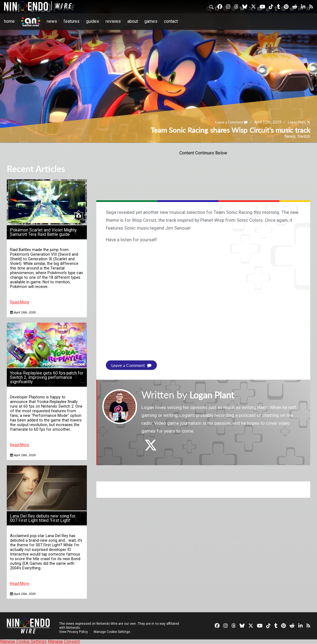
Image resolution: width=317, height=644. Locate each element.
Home (9, 21)
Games (151, 21)
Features (72, 21)
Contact (171, 21)
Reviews (113, 21)
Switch (304, 136)
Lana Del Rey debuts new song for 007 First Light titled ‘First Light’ (43, 518)
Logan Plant (296, 122)
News (52, 21)
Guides (93, 21)
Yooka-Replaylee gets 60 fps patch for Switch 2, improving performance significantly (47, 377)
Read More (20, 302)
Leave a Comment (229, 122)
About (133, 21)
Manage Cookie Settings (112, 632)
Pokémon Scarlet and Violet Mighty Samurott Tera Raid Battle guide (43, 232)
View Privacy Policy (74, 632)
